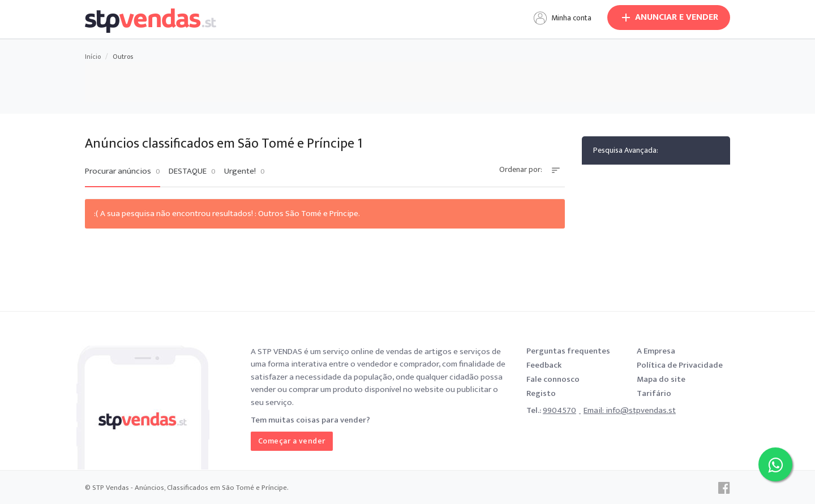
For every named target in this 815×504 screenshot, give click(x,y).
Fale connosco (553, 379)
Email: (595, 410)
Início (93, 57)
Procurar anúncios (123, 171)
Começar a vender (292, 441)
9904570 (559, 410)
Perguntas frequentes (568, 351)
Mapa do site (661, 379)
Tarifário (654, 393)
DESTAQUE (192, 171)
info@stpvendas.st (641, 410)
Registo (541, 393)
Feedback (544, 365)
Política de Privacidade (680, 365)
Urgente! (244, 171)
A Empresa (656, 351)
